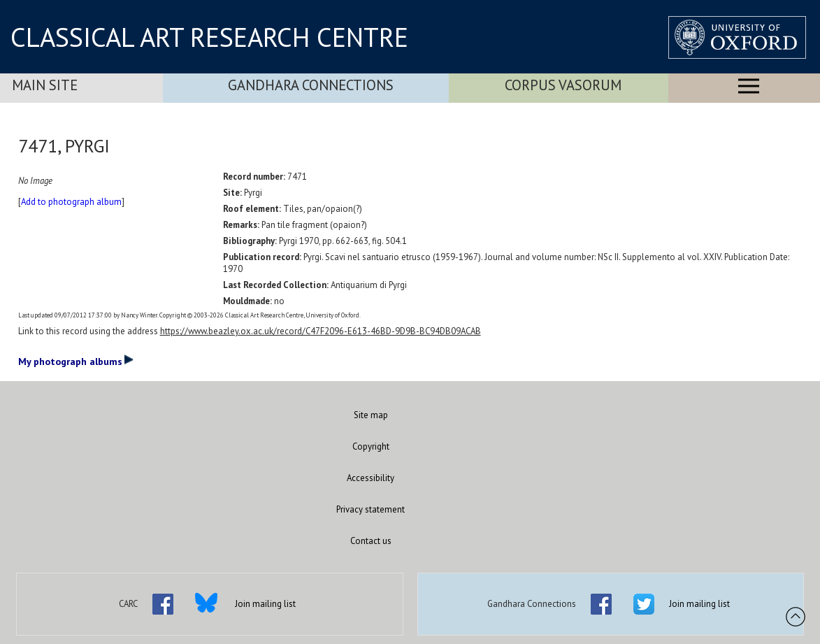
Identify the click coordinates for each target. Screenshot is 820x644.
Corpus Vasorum (563, 85)
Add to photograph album (71, 202)
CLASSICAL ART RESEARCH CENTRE (209, 37)
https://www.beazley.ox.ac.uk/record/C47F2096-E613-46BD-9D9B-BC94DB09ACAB (321, 331)
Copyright (371, 446)
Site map (371, 415)
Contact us (371, 541)
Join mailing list (265, 604)
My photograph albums (76, 361)
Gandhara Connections (311, 85)
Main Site (45, 85)
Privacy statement (371, 509)
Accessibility (371, 478)
